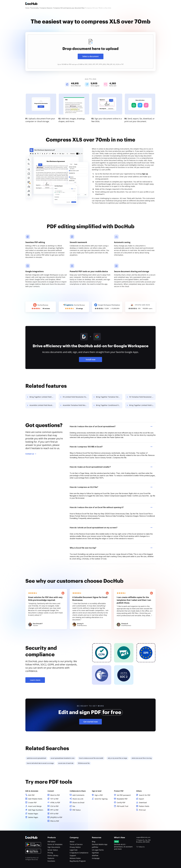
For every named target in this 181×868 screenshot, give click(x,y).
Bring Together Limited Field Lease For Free (142, 405)
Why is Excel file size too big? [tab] (111, 548)
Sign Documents (54, 847)
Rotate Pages (33, 814)
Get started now (91, 722)
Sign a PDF (99, 795)
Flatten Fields (144, 806)
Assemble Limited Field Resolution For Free (43, 405)
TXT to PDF (54, 799)
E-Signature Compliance (79, 853)
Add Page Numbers (36, 810)
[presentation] (90, 51)
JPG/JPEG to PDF (56, 817)
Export (141, 799)
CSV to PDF (54, 806)
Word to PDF (55, 795)
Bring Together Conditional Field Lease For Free (109, 405)
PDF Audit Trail (123, 806)
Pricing (50, 853)
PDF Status (77, 810)
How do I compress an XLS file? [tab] (111, 487)
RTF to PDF (54, 814)
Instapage (96, 858)
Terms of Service (76, 844)
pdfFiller (95, 847)
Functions (51, 861)
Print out (142, 810)
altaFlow (95, 855)
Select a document (90, 56)
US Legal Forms (98, 850)
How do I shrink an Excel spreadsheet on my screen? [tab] (111, 528)
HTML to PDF (55, 803)
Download (143, 803)
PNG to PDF (55, 821)
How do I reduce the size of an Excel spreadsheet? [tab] (111, 426)
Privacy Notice (75, 847)
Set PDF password (124, 795)
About (72, 842)
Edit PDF (31, 795)
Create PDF (32, 803)
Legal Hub (74, 850)
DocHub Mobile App (100, 844)
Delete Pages (33, 817)
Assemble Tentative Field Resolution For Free (76, 405)
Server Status (53, 850)
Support (73, 855)
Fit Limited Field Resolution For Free (76, 397)
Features (51, 858)
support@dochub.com (143, 837)
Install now (91, 359)
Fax (74, 806)
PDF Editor (52, 842)
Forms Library (53, 855)
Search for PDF (145, 795)
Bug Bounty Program (78, 861)
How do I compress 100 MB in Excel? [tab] (111, 447)
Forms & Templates (55, 844)
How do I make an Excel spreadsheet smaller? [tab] (111, 467)
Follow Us (142, 847)
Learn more (35, 680)
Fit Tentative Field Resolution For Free (142, 397)
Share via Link (78, 799)
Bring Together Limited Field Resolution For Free (43, 397)
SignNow (95, 853)
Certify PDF (121, 803)
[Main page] (31, 4)
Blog (94, 842)
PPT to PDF (54, 810)
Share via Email (78, 803)
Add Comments (78, 795)
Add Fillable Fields (35, 799)
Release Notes (75, 858)
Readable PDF (122, 799)
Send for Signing (101, 799)
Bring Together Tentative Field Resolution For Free (109, 397)
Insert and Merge (35, 806)
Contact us (30, 454)
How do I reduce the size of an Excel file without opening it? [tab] (111, 507)
